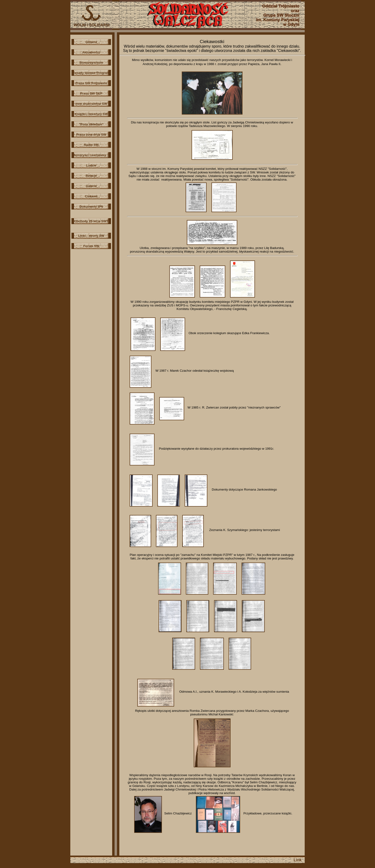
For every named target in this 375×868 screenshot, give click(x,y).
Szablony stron (362, 866)
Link (298, 860)
